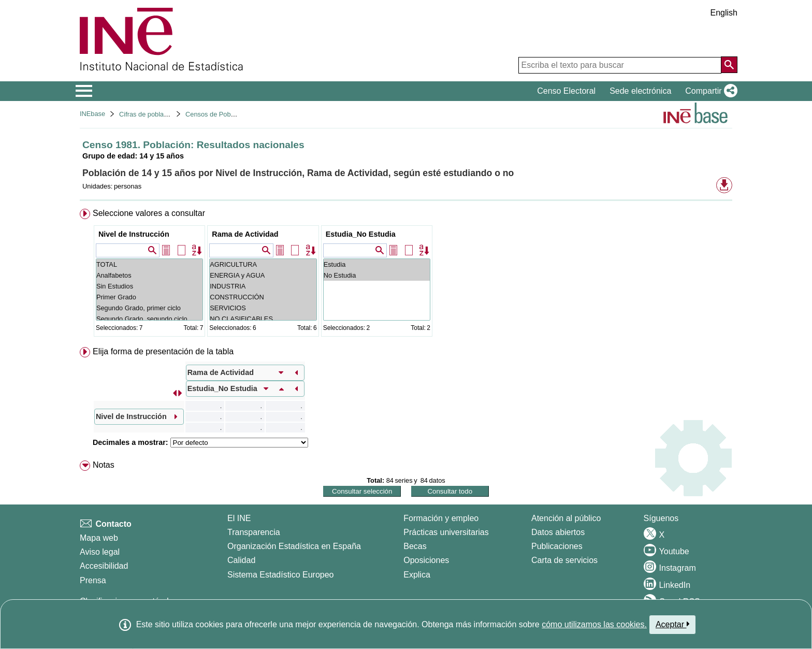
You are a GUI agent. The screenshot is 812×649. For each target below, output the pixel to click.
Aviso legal (100, 552)
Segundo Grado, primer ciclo (149, 308)
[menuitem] (406, 275)
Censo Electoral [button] (566, 91)
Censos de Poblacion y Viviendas (235, 114)
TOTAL (149, 264)
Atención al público (566, 518)
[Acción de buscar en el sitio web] (729, 65)
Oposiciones (426, 560)
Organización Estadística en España (294, 546)
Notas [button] (104, 465)
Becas (415, 546)
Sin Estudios (149, 286)
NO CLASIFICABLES (263, 319)
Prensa (93, 580)
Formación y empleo (441, 518)
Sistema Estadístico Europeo (280, 575)
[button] (709, 91)
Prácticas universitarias (446, 532)
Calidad (241, 560)
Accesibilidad (104, 566)
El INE (239, 518)
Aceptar (672, 624)
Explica (417, 575)
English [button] (724, 13)
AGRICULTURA (263, 264)
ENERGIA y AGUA (263, 275)
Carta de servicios (564, 560)
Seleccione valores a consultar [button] (149, 213)
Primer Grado (149, 297)
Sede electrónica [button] (640, 91)
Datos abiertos (558, 532)
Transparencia (254, 532)
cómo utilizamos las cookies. (594, 624)
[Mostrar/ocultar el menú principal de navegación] (84, 91)
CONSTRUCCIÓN (263, 297)
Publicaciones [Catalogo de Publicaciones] (557, 546)
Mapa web (99, 538)
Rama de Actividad (245, 234)
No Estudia (377, 275)
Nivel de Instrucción (134, 234)
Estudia (377, 264)
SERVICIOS (263, 308)
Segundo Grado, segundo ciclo (149, 319)
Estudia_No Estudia (361, 234)
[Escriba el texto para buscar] (620, 65)
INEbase (92, 114)
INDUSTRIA (263, 286)
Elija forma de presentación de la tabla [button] (163, 351)
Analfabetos (149, 275)
